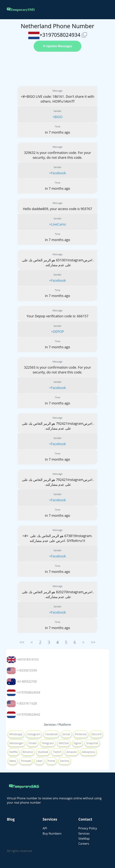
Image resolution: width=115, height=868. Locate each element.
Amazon (72, 752)
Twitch (57, 752)
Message (58, 91)
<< (22, 642)
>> (93, 642)
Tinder (33, 743)
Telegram (48, 743)
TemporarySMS (21, 10)
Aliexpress (88, 752)
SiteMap (84, 839)
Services (84, 833)
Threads (26, 761)
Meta (13, 761)
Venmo (64, 761)
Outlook (43, 752)
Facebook (51, 734)
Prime (51, 761)
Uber (39, 761)
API (45, 828)
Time (57, 126)
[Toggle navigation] (106, 10)
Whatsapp (16, 734)
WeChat (64, 743)
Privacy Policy (88, 828)
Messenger (16, 743)
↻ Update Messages (57, 46)
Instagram (34, 734)
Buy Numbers (52, 833)
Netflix (14, 752)
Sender (58, 111)
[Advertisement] (57, 69)
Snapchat (92, 743)
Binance (28, 752)
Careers (84, 844)
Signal (78, 743)
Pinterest (81, 734)
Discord (96, 734)
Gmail (66, 734)
